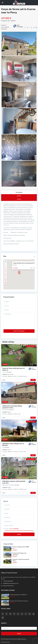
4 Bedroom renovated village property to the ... (12, 407)
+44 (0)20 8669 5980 (8, 581)
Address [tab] (19, 196)
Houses (3, 25)
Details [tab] (19, 199)
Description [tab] (19, 192)
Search (19, 534)
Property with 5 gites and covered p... (19, 601)
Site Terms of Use (5, 642)
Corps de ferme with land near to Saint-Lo (13, 369)
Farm (8, 374)
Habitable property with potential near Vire (14, 482)
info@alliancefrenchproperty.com (11, 583)
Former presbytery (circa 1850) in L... (19, 595)
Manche (7, 27)
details (33, 380)
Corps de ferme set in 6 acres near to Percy (25, 263)
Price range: (6, 529)
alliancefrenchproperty (8, 586)
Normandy (4, 29)
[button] (20, 273)
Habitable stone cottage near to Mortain (13, 445)
